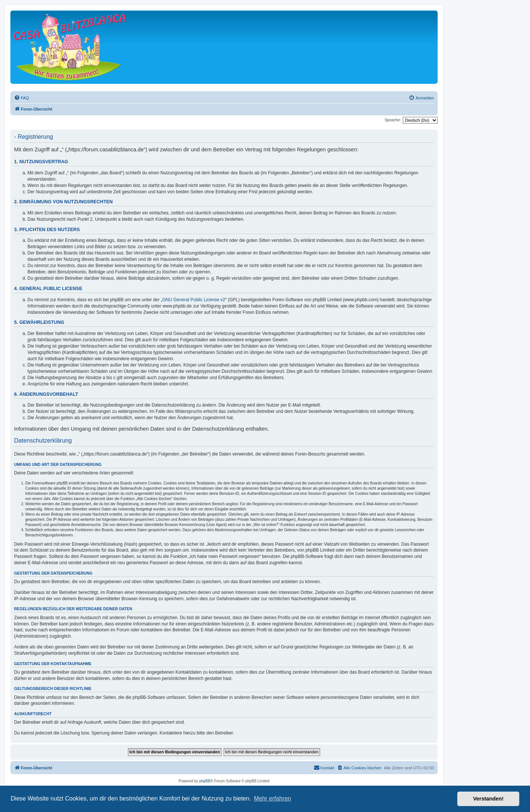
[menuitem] (22, 98)
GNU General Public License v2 (194, 300)
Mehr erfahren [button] (272, 798)
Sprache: (393, 120)
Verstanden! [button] (488, 799)
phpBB (205, 781)
